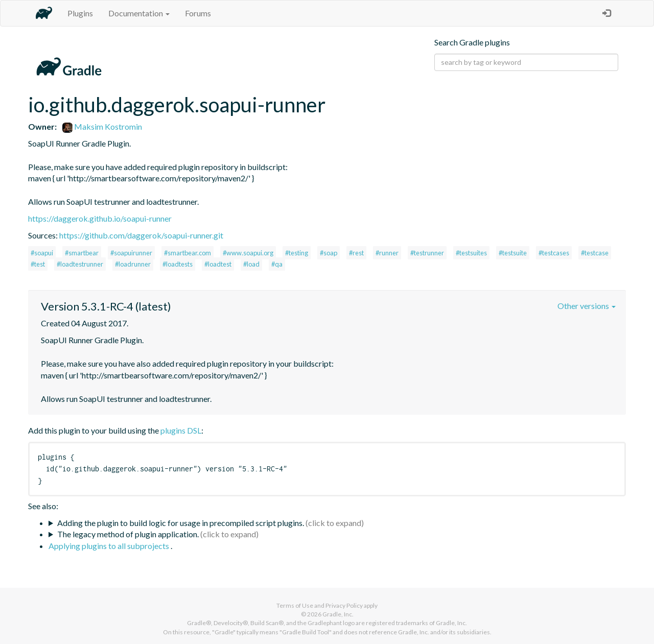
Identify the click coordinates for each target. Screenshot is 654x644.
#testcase (595, 253)
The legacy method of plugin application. (128, 534)
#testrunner (427, 253)
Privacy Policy (344, 605)
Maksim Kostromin (102, 126)
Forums (198, 13)
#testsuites (471, 253)
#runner (387, 253)
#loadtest (218, 264)
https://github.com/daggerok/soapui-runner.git (141, 235)
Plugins (80, 13)
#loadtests (178, 264)
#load (251, 264)
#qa (277, 264)
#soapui (42, 253)
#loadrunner (133, 264)
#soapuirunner (131, 253)
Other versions (587, 306)
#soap (329, 253)
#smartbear (82, 253)
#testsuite (513, 253)
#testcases (554, 253)
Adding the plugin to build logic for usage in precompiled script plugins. (181, 523)
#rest (356, 253)
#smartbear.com (188, 253)
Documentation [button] (139, 13)
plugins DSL (181, 430)
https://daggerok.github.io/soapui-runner (100, 218)
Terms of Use (295, 605)
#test (38, 264)
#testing (297, 253)
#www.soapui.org (248, 253)
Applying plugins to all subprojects (110, 546)
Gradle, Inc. (338, 614)
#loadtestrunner (80, 264)
